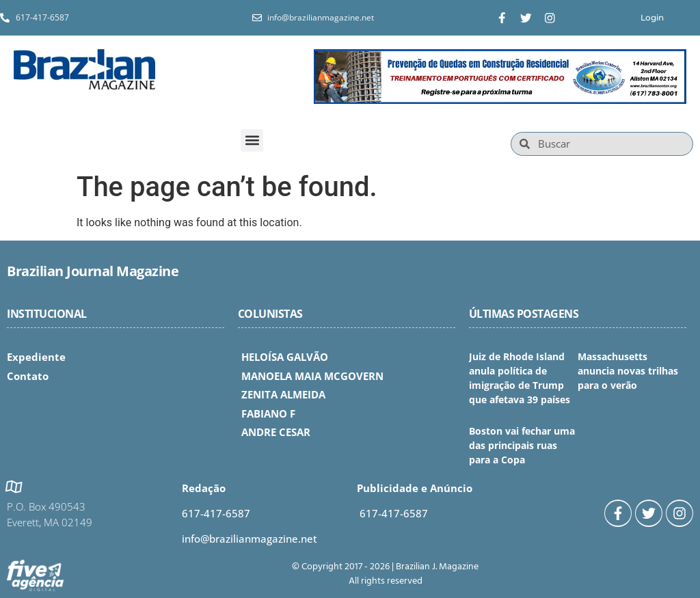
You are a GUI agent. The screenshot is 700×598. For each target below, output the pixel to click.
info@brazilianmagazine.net (250, 539)
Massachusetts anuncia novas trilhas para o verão (628, 371)
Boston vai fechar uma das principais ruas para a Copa (522, 445)
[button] (252, 140)
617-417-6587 (216, 513)
